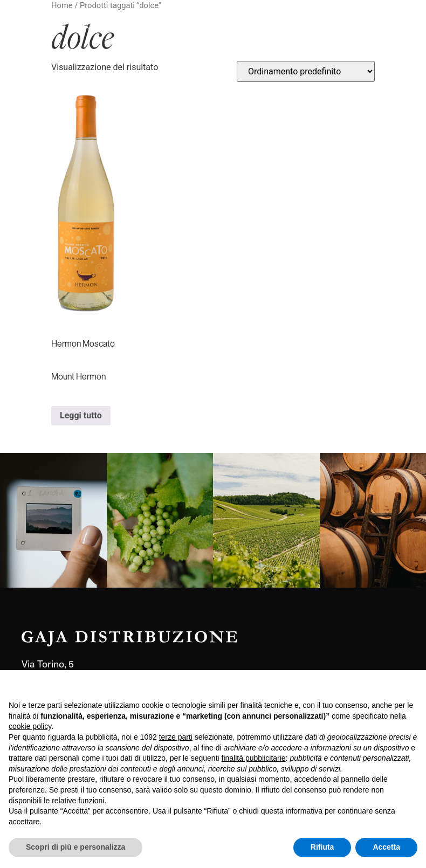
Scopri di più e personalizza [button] (75, 847)
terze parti (176, 737)
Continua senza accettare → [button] (367, 684)
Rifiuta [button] (322, 847)
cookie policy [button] (30, 726)
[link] (53, 520)
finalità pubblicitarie (254, 758)
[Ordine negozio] (306, 71)
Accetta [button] (386, 847)
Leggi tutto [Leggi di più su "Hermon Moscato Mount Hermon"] (81, 415)
